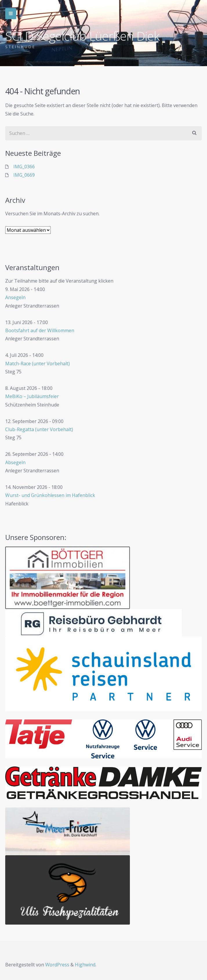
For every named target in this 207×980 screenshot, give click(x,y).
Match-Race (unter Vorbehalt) (38, 364)
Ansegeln (15, 297)
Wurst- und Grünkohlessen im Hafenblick (50, 495)
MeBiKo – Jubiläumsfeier (32, 396)
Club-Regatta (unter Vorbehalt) (39, 429)
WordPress (57, 965)
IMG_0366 (24, 167)
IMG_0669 (24, 175)
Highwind (85, 965)
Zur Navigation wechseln (11, 14)
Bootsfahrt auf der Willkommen (40, 330)
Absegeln (15, 462)
